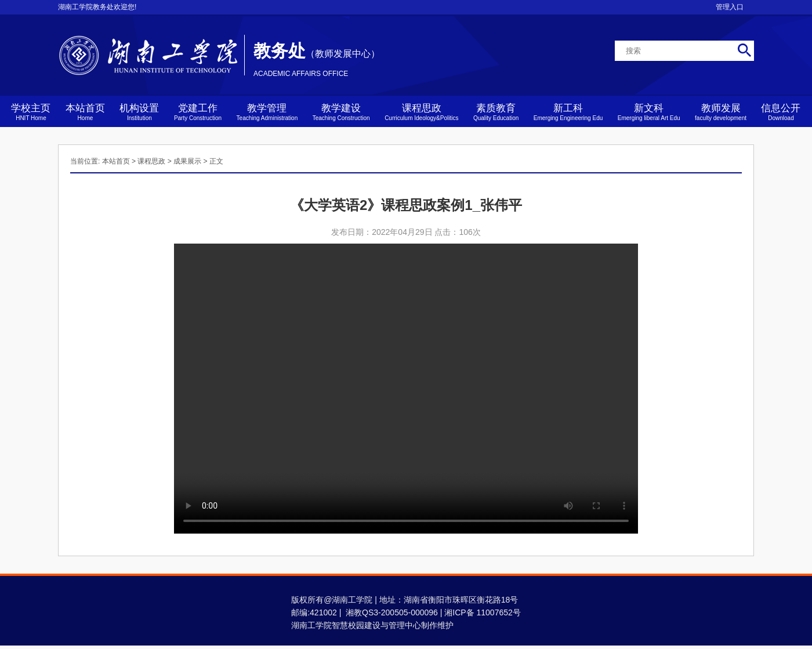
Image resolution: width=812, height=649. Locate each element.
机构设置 (139, 112)
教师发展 (721, 112)
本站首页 (85, 112)
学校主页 (31, 112)
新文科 (649, 112)
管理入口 (730, 7)
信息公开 (781, 112)
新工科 (568, 112)
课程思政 (421, 112)
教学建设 (341, 112)
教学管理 (267, 112)
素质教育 (496, 112)
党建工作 (198, 112)
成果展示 (187, 161)
